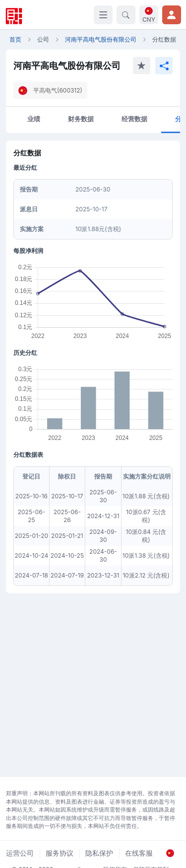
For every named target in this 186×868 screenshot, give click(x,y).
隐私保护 (99, 853)
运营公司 (20, 853)
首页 (15, 39)
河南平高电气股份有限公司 (101, 39)
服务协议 (60, 853)
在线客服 (139, 853)
